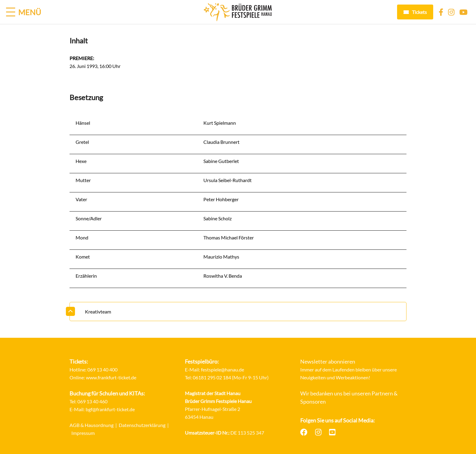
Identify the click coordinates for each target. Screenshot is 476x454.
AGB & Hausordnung (92, 425)
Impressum (83, 433)
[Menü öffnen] (24, 12)
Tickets (419, 12)
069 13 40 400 (102, 369)
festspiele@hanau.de (223, 369)
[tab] (238, 312)
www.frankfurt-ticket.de (111, 377)
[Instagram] (451, 12)
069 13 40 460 (92, 401)
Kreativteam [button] (98, 312)
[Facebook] (441, 12)
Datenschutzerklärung (142, 425)
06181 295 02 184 (212, 377)
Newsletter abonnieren (328, 361)
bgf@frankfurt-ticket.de (110, 409)
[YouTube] (463, 12)
